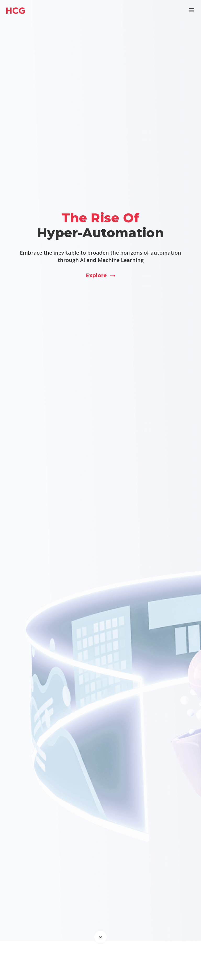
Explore (101, 275)
